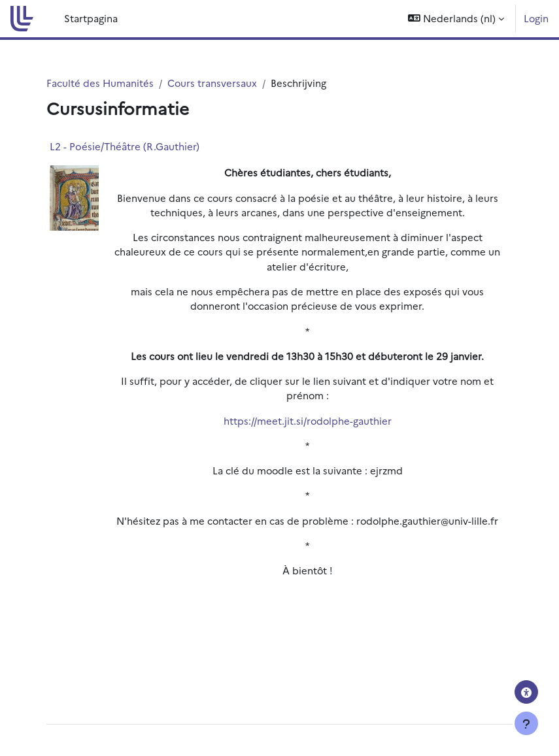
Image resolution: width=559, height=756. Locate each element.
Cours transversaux (212, 83)
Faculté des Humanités (100, 83)
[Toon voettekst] (526, 723)
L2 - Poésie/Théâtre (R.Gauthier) (125, 146)
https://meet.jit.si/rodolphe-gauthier (308, 420)
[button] (456, 19)
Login (536, 18)
